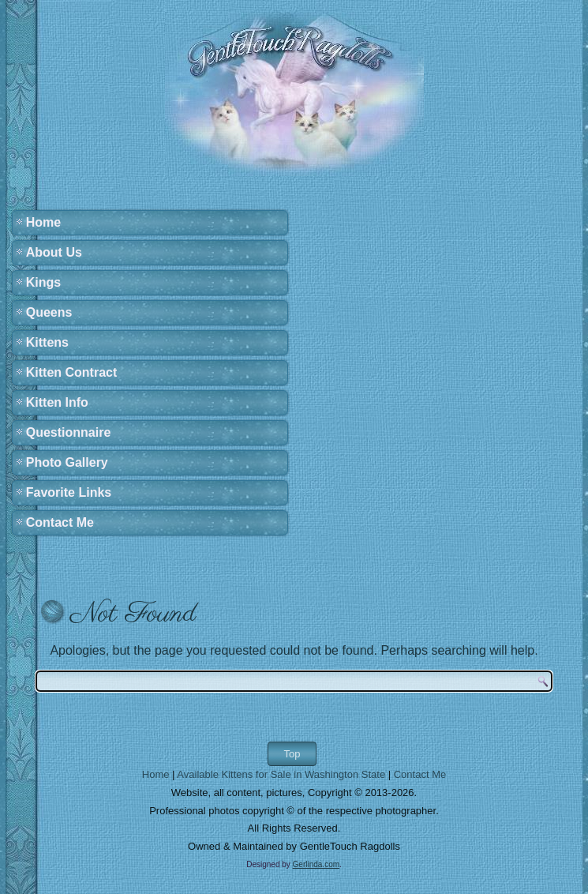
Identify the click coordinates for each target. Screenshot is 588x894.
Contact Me (60, 522)
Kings (43, 282)
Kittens (47, 342)
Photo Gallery (67, 462)
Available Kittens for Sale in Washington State (281, 774)
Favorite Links (69, 492)
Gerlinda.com (316, 864)
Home (43, 222)
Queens (49, 312)
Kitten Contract (72, 372)
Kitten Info (57, 402)
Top (292, 754)
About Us (54, 252)
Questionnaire (69, 432)
